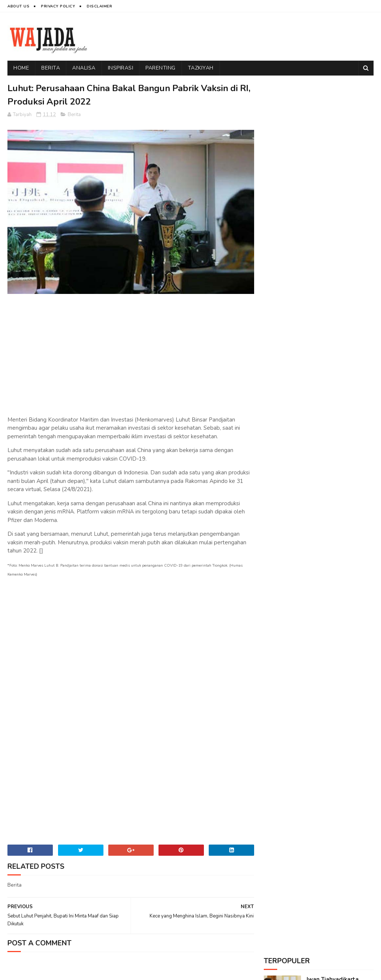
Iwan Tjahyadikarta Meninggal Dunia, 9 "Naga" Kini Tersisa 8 (335, 111)
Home (21, 68)
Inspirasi (121, 68)
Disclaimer (99, 6)
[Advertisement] (238, 36)
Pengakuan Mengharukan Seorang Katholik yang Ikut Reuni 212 (340, 187)
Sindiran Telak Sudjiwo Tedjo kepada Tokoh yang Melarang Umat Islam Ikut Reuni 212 (338, 226)
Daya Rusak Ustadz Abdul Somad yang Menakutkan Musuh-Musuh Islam (334, 148)
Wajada (57, 971)
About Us (18, 6)
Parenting (161, 68)
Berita (51, 68)
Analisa (84, 68)
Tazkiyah (201, 68)
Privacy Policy (58, 6)
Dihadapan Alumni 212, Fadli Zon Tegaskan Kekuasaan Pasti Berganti (338, 265)
